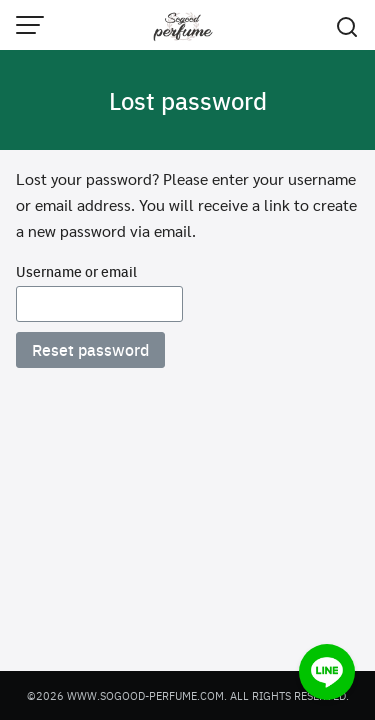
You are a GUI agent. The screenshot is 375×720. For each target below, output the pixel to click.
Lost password (188, 100)
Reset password (90, 349)
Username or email (76, 271)
